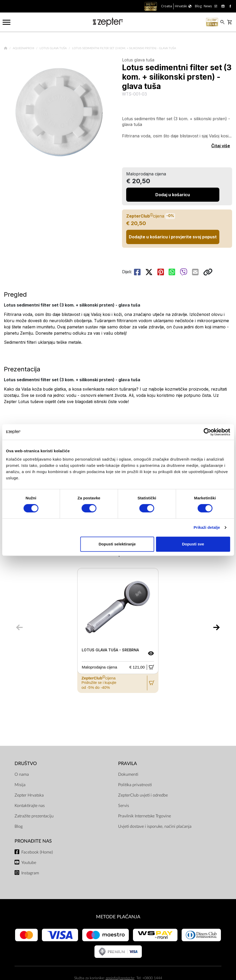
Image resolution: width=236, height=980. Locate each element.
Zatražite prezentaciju (34, 816)
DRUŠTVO (26, 764)
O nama (22, 774)
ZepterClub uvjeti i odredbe (143, 795)
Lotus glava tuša (53, 48)
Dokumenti (128, 774)
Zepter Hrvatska (29, 795)
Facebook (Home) (37, 852)
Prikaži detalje (207, 527)
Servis (124, 806)
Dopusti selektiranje (117, 544)
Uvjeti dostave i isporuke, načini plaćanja (155, 826)
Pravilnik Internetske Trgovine (145, 816)
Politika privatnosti (135, 785)
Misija (20, 785)
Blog (19, 826)
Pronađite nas (33, 841)
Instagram (30, 873)
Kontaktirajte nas (30, 806)
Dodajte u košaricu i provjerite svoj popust (173, 237)
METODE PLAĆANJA (118, 917)
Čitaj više (221, 146)
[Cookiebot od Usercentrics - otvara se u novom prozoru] (207, 432)
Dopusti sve (193, 544)
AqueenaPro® (24, 48)
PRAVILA (127, 764)
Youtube (29, 863)
